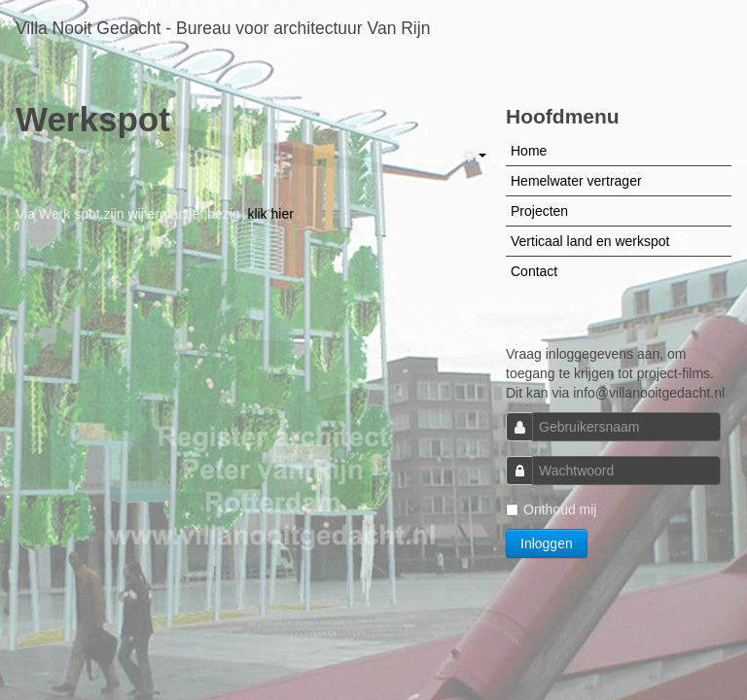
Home (529, 151)
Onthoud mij (551, 509)
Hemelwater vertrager (576, 181)
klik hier (270, 214)
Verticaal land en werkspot (590, 241)
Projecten (539, 211)
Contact (534, 271)
